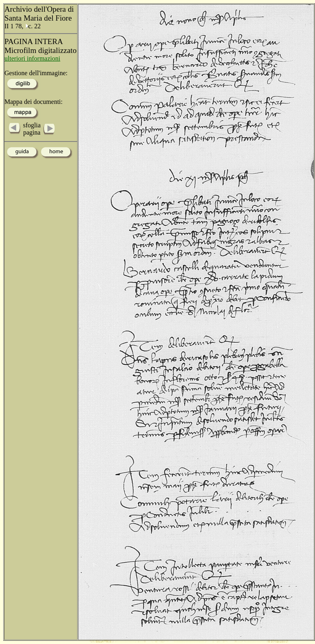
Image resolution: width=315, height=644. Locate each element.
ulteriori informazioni (32, 58)
